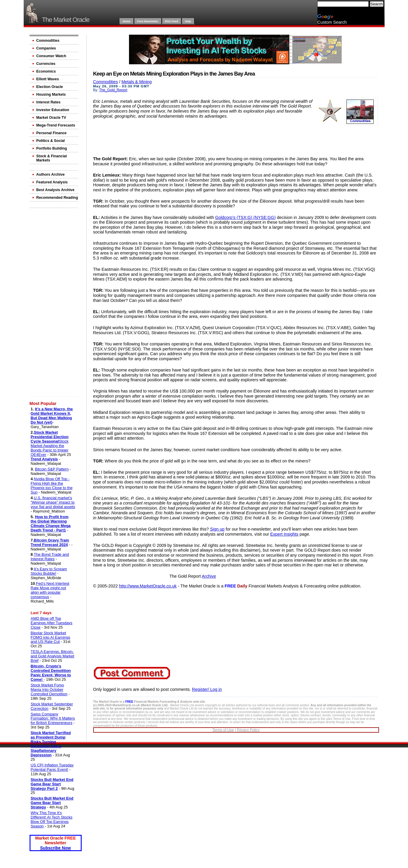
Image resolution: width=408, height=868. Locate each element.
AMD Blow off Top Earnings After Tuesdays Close (52, 623)
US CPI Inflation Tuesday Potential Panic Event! (52, 767)
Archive (209, 576)
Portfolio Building (52, 148)
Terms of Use (223, 730)
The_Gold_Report (113, 90)
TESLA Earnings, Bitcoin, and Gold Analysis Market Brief (53, 656)
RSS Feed (172, 21)
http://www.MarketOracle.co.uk (148, 586)
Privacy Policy (248, 730)
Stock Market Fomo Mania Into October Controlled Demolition (49, 690)
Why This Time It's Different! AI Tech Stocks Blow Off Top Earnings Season (52, 819)
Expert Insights (284, 534)
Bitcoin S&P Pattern (52, 469)
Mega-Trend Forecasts (56, 125)
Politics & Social (51, 141)
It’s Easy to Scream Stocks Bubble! (49, 571)
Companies (46, 48)
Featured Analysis (52, 182)
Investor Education (53, 110)
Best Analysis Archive (55, 190)
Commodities (48, 41)
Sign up (217, 529)
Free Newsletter (148, 21)
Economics (46, 71)
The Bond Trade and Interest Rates (50, 557)
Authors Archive (51, 174)
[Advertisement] (55, 303)
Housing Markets (51, 95)
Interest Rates (49, 102)
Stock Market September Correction (52, 706)
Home (126, 21)
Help (188, 21)
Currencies (46, 64)
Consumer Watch (51, 56)
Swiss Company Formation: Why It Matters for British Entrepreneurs (53, 719)
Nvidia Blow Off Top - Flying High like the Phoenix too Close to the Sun (52, 486)
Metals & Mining (136, 82)
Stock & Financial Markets (52, 158)
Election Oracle (50, 87)
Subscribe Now (56, 848)
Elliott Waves (48, 79)
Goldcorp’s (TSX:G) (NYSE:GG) (245, 217)
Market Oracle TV (51, 118)
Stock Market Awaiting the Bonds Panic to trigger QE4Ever (50, 448)
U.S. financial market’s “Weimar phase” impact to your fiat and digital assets (53, 502)
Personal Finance (51, 133)
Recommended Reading (57, 198)
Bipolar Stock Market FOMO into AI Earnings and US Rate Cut (51, 637)
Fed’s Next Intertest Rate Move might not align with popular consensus (50, 590)
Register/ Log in (207, 689)
